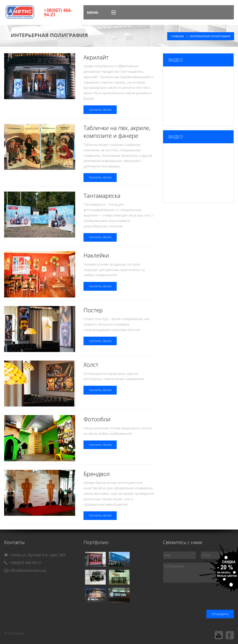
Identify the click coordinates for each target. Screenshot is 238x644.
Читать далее (100, 110)
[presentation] (194, 597)
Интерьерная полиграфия (210, 36)
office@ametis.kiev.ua (28, 570)
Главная (177, 36)
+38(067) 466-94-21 (58, 12)
